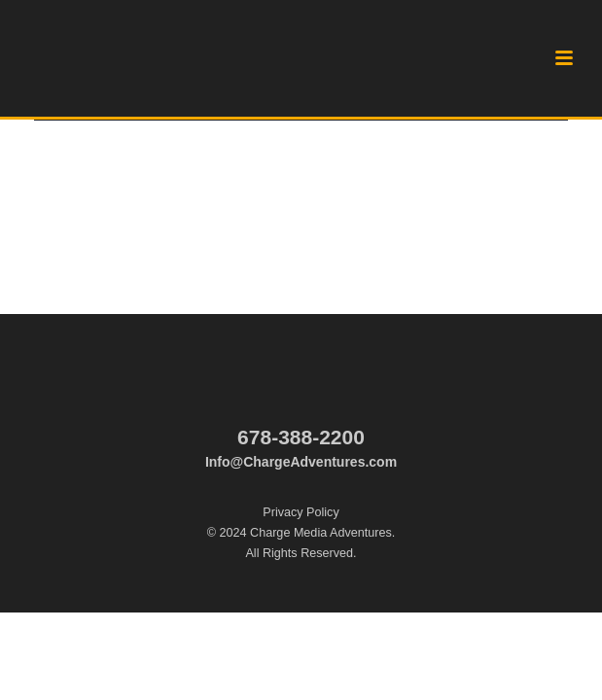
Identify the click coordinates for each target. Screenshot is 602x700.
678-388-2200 (301, 437)
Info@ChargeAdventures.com (301, 462)
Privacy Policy (301, 512)
